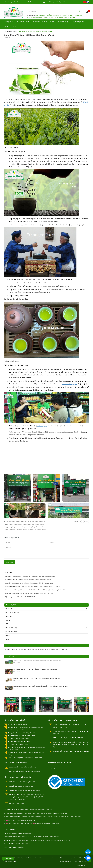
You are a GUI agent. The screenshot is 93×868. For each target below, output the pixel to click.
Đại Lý (45, 22)
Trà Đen (28, 17)
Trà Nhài (62, 15)
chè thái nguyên (16, 524)
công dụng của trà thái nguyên (18, 530)
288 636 (40, 813)
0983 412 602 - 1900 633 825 (21, 844)
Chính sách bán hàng (65, 858)
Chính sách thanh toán (81, 858)
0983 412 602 (9, 859)
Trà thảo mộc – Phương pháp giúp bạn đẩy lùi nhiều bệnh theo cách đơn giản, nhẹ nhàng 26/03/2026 (35, 590)
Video (7, 26)
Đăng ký (86, 5)
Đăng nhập (76, 5)
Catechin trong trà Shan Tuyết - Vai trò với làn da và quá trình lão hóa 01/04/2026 (29, 583)
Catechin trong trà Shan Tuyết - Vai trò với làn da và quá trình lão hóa (37, 678)
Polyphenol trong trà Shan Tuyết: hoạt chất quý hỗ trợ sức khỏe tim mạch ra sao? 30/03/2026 (33, 587)
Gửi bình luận (9, 562)
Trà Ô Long (50, 15)
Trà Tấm (45, 17)
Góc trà (54, 858)
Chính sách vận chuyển (81, 862)
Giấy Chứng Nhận (78, 22)
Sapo (14, 862)
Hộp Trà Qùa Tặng (37, 17)
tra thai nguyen (32, 530)
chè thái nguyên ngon (28, 524)
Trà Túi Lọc (68, 15)
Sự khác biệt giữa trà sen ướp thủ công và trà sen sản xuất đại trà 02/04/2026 (28, 580)
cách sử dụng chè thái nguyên (15, 521)
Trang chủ (9, 22)
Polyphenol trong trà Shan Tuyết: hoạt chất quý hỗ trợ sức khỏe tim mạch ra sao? (41, 686)
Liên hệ (14, 26)
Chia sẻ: (76, 521)
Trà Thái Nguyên (41, 15)
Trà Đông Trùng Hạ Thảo (56, 17)
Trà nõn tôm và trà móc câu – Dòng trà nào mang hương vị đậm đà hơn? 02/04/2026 (30, 576)
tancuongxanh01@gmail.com (16, 847)
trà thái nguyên (42, 426)
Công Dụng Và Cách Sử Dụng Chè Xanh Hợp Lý (29, 35)
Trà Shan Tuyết (77, 15)
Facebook (54, 769)
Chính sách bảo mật (65, 862)
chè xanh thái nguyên (69, 384)
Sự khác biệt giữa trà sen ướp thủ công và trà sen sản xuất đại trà (35, 669)
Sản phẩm (36, 22)
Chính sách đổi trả (83, 865)
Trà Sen (56, 15)
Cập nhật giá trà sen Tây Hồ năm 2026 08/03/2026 (20, 597)
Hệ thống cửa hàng (69, 17)
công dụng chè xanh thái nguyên (18, 527)
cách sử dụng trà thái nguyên (33, 521)
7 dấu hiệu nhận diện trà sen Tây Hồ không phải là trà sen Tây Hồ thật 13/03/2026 (29, 593)
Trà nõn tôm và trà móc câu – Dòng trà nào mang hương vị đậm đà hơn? (37, 660)
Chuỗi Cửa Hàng (63, 22)
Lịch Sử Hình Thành (22, 22)
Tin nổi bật (10, 656)
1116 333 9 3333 (52, 817)
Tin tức (52, 22)
